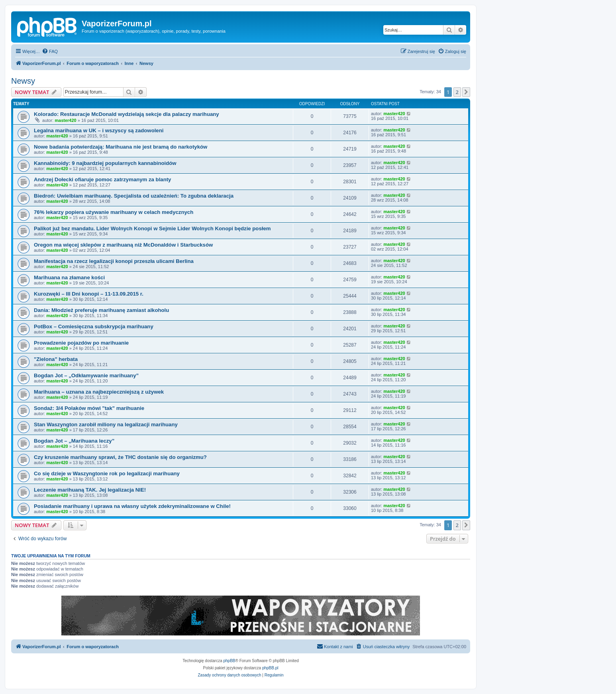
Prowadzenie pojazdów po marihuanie (81, 343)
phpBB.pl (270, 668)
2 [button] (457, 92)
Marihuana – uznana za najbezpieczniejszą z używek (99, 392)
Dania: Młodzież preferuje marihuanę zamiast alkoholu (101, 310)
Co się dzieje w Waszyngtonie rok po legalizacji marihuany (107, 473)
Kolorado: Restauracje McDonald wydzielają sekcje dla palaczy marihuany (127, 114)
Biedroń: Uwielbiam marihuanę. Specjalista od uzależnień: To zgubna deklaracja (134, 196)
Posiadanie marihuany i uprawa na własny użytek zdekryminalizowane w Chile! (132, 506)
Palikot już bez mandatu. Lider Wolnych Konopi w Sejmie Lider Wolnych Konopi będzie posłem (152, 228)
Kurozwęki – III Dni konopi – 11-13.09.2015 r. (89, 294)
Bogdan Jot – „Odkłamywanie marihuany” (86, 375)
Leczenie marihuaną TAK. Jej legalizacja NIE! (90, 490)
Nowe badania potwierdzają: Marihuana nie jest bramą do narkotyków (121, 147)
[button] (466, 92)
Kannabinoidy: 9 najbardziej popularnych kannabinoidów (105, 163)
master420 (65, 120)
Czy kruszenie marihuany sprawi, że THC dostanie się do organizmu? (120, 457)
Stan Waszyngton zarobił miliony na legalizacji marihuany (106, 424)
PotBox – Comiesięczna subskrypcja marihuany (94, 326)
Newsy (23, 81)
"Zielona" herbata (56, 359)
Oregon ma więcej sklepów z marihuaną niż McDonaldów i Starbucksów (123, 245)
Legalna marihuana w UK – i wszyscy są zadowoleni (99, 130)
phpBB (230, 661)
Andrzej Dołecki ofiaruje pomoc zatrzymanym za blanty (102, 179)
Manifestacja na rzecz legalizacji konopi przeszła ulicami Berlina (114, 261)
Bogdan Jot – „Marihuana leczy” (74, 441)
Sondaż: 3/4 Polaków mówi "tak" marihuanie (89, 408)
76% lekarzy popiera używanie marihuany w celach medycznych (114, 212)
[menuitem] (50, 51)
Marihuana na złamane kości (69, 277)
